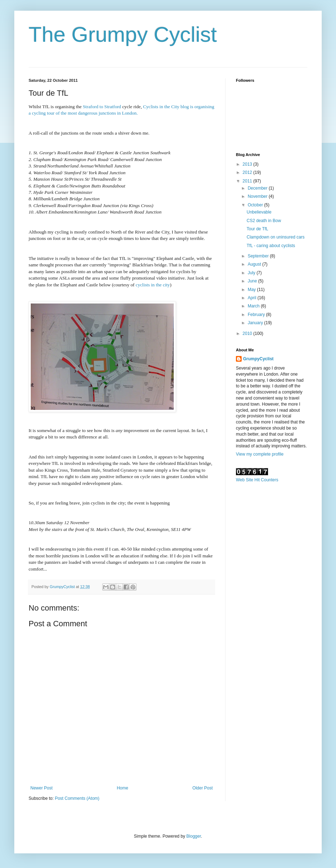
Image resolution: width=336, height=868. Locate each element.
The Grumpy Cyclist (123, 34)
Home (123, 788)
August (255, 264)
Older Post (202, 788)
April (253, 298)
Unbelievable (259, 212)
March (254, 306)
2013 (248, 164)
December (258, 188)
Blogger (194, 836)
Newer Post (41, 788)
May (252, 290)
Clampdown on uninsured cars (276, 237)
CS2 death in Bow (264, 221)
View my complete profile (260, 454)
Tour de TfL (257, 229)
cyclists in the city (153, 285)
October (256, 205)
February (257, 315)
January (256, 323)
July (252, 273)
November (258, 196)
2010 (248, 333)
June (253, 281)
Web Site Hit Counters (257, 480)
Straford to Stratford (103, 107)
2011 (248, 181)
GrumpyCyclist (258, 359)
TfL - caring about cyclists (271, 246)
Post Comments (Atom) (77, 798)
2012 (248, 172)
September (259, 256)
